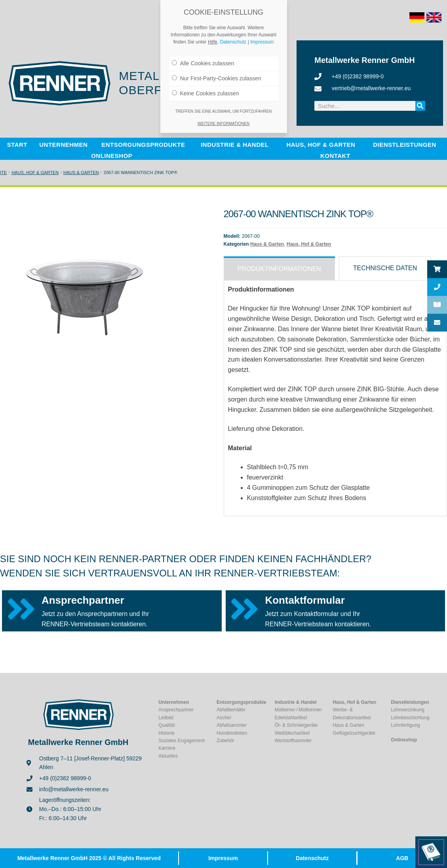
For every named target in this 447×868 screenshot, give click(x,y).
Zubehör (225, 741)
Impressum (223, 858)
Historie (166, 733)
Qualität (166, 725)
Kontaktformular (305, 600)
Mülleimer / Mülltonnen (298, 710)
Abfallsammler (232, 725)
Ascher (224, 718)
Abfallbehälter (231, 710)
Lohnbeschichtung (410, 718)
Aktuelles (168, 756)
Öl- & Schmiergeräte (296, 725)
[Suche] (420, 106)
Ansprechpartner (83, 600)
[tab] (279, 268)
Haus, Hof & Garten (35, 172)
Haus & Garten (81, 172)
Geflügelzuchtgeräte (354, 733)
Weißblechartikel (292, 733)
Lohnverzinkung (408, 710)
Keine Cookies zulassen (205, 93)
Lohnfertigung (405, 725)
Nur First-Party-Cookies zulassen (217, 78)
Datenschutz (312, 858)
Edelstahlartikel (291, 718)
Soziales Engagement (182, 741)
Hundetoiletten (232, 733)
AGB (402, 858)
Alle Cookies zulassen (203, 63)
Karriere (167, 748)
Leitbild (166, 718)
